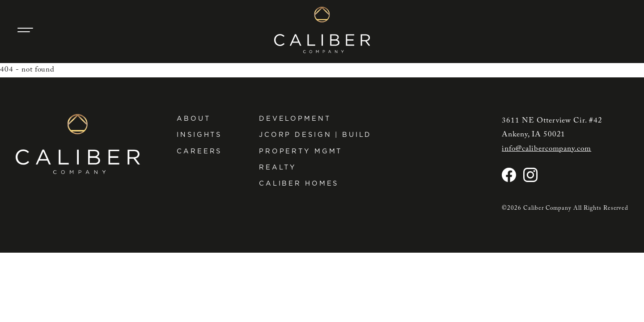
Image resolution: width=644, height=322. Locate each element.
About (193, 119)
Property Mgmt (301, 151)
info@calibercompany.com (547, 149)
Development (295, 119)
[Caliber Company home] (322, 30)
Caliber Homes (299, 183)
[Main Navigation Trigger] (25, 30)
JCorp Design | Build (315, 135)
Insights (199, 135)
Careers (199, 151)
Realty (278, 167)
